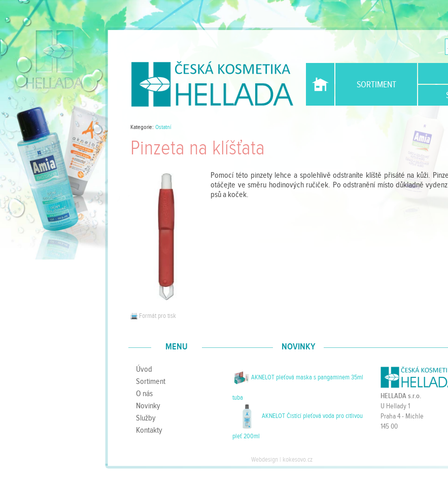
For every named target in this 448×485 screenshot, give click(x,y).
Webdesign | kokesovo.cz (282, 460)
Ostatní (163, 127)
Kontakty (149, 430)
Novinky (148, 406)
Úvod (320, 84)
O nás (144, 394)
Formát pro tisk (153, 316)
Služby (146, 418)
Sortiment (376, 84)
